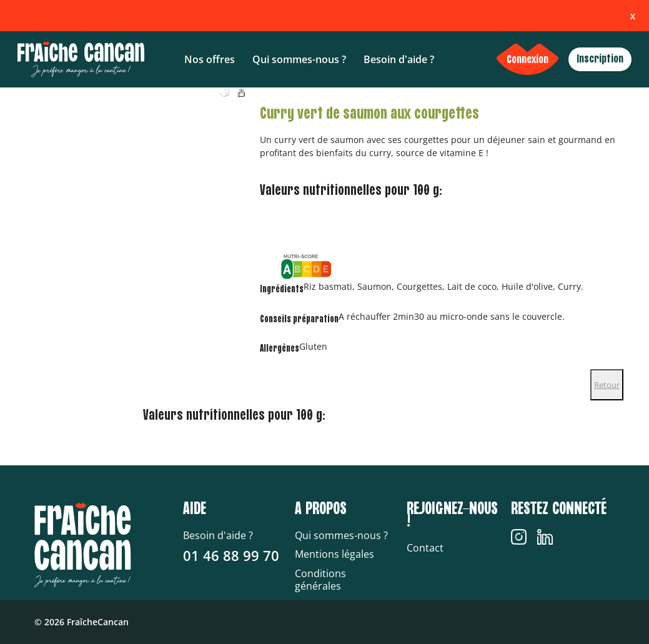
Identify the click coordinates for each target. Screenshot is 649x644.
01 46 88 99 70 (231, 555)
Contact (425, 548)
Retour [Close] (607, 385)
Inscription (600, 59)
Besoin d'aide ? (399, 59)
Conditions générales (320, 580)
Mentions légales (334, 554)
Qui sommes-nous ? (299, 59)
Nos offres (210, 59)
